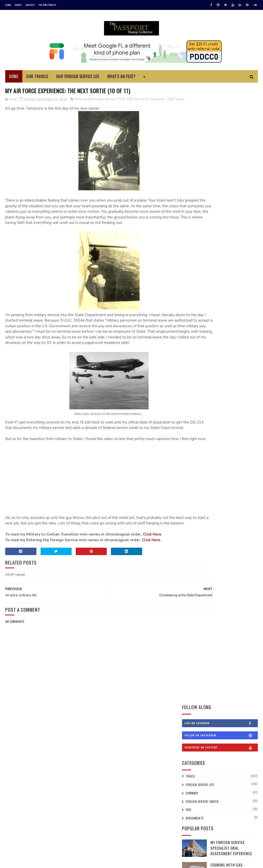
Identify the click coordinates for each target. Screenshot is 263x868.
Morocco (242, 425)
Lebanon (247, 407)
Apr (196, 707)
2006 (193, 764)
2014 (192, 574)
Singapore (235, 451)
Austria (210, 338)
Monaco (224, 425)
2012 (192, 588)
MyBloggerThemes (71, 862)
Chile (237, 347)
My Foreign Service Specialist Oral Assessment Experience (231, 233)
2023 (193, 511)
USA (187, 477)
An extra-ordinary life (210, 663)
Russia (233, 442)
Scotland (215, 451)
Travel (190, 161)
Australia (191, 338)
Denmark (191, 364)
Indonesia (226, 390)
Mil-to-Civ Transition (150, 102)
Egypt (207, 364)
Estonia (240, 364)
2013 (192, 581)
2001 (192, 793)
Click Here (152, 570)
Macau (234, 416)
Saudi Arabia (193, 451)
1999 (192, 800)
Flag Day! (198, 621)
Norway (237, 433)
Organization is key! (208, 628)
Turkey (208, 468)
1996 (192, 814)
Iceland (208, 390)
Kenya (205, 407)
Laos (232, 407)
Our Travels (37, 79)
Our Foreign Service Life (78, 79)
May (196, 700)
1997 (192, 807)
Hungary (191, 390)
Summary (192, 178)
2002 (193, 786)
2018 (192, 546)
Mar (196, 714)
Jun (195, 693)
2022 (193, 518)
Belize (189, 347)
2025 (193, 504)
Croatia (204, 355)
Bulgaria (206, 347)
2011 (192, 730)
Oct (196, 608)
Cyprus (220, 355)
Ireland (202, 399)
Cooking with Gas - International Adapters (232, 253)
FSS (130, 102)
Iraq (188, 399)
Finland (190, 373)
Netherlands (193, 433)
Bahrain (227, 338)
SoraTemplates (29, 862)
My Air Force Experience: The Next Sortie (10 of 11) (219, 655)
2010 (192, 736)
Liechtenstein (194, 416)
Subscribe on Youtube (221, 132)
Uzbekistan (223, 477)
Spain (188, 459)
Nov (196, 601)
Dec (196, 594)
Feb (196, 721)
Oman (188, 442)
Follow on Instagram (221, 120)
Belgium (245, 338)
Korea (219, 407)
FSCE (121, 102)
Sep (196, 615)
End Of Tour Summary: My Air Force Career (220, 637)
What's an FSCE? (121, 79)
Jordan (189, 407)
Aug (196, 679)
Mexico (207, 425)
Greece (189, 381)
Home (8, 5)
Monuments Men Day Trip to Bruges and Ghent (233, 275)
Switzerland (242, 459)
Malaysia (190, 425)
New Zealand (217, 433)
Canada (223, 347)
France (205, 373)
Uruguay (202, 477)
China (188, 355)
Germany (222, 373)
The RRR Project (47, 5)
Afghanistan (215, 329)
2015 (192, 567)
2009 (193, 743)
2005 (193, 772)
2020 (193, 532)
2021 (192, 525)
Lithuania (217, 416)
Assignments (195, 203)
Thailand (191, 468)
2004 (193, 779)
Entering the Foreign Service (95, 102)
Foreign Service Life (200, 170)
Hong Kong (229, 381)
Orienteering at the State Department (223, 646)
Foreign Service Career (202, 186)
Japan (245, 399)
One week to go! (204, 670)
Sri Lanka (204, 459)
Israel (218, 399)
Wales (241, 477)
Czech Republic (242, 355)
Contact (30, 5)
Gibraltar (241, 373)
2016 (192, 560)
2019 (192, 539)
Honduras (207, 381)
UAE (248, 468)
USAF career (15, 107)
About (18, 5)
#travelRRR (193, 329)
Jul (195, 686)
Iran (242, 390)
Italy (231, 399)
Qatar (218, 442)
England (223, 364)
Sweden (222, 459)
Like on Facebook (221, 108)
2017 (192, 553)
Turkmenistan (229, 468)
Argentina (237, 329)
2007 (193, 758)
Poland (203, 442)
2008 (193, 751)
